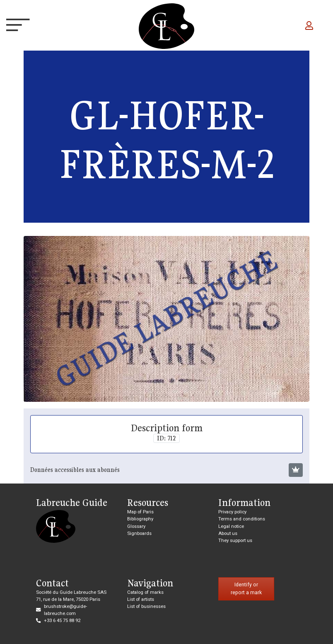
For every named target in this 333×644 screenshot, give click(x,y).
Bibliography (140, 519)
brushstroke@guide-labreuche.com (65, 610)
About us (228, 533)
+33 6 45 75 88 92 (62, 620)
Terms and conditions (242, 519)
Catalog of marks (145, 592)
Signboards (139, 533)
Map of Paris (140, 512)
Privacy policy (232, 512)
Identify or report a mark (246, 589)
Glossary (136, 526)
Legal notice (231, 526)
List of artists (141, 599)
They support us (235, 540)
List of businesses (146, 606)
